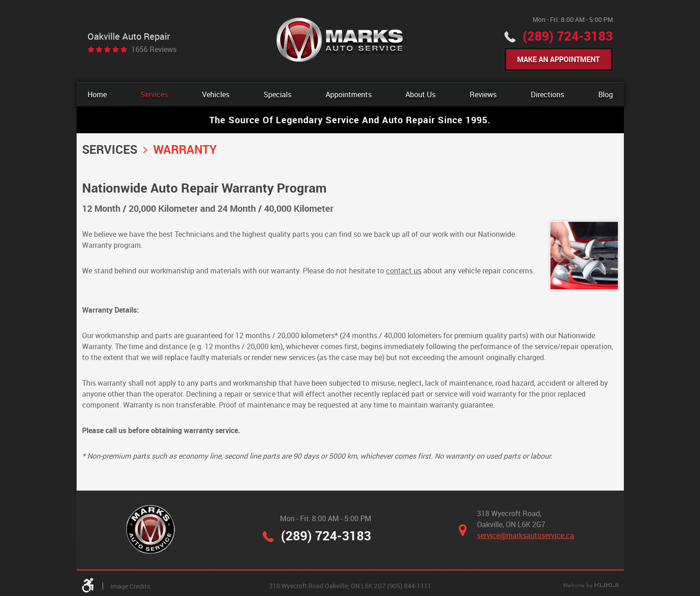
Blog (606, 94)
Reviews (483, 94)
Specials (277, 94)
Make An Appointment (558, 59)
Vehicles (216, 94)
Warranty (185, 149)
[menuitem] (97, 94)
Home (97, 94)
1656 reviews (154, 49)
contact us (404, 271)
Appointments (349, 94)
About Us (420, 94)
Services (154, 94)
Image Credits (130, 586)
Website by (591, 586)
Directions (547, 94)
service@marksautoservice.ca (526, 535)
